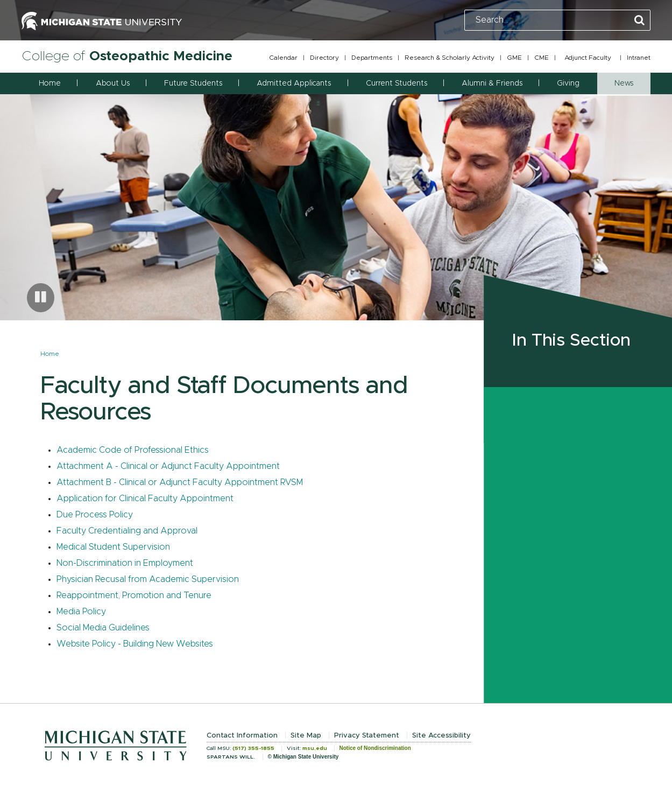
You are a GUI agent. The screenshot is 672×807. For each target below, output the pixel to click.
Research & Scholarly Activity (450, 58)
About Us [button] (113, 83)
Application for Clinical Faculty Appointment (145, 499)
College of (127, 56)
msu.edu (315, 748)
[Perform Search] (639, 21)
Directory (324, 58)
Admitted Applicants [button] (294, 83)
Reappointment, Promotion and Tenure (134, 595)
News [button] (624, 83)
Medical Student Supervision (113, 547)
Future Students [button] (193, 83)
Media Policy (81, 612)
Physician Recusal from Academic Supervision (148, 579)
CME (542, 58)
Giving (568, 83)
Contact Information (242, 736)
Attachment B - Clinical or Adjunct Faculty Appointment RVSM (180, 482)
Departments (372, 58)
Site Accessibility (441, 736)
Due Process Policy (95, 515)
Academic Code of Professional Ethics (133, 450)
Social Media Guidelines (103, 628)
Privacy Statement (367, 736)
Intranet (639, 58)
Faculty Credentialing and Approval (127, 531)
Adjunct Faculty (588, 58)
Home (50, 83)
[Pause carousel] (41, 298)
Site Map (306, 736)
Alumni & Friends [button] (492, 83)
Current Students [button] (397, 83)
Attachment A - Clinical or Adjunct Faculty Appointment (168, 466)
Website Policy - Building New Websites (135, 644)
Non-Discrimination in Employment (125, 563)
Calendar (283, 58)
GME (514, 58)
